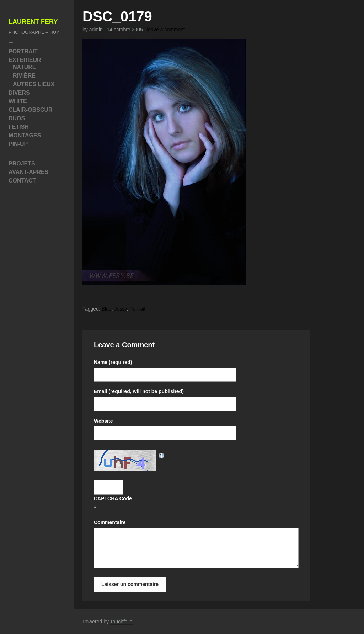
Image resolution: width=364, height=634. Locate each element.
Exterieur (25, 60)
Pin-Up (18, 144)
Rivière (24, 76)
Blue (107, 309)
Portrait (23, 51)
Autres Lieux (34, 84)
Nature (24, 67)
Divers (19, 93)
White (18, 101)
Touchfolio (121, 622)
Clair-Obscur (31, 110)
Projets (22, 163)
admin (96, 30)
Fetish (19, 127)
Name (113, 362)
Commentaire (110, 522)
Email (139, 391)
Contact (22, 181)
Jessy (121, 309)
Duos (17, 118)
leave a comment (166, 30)
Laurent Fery (33, 22)
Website (103, 421)
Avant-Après (28, 172)
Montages (25, 135)
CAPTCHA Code (113, 498)
